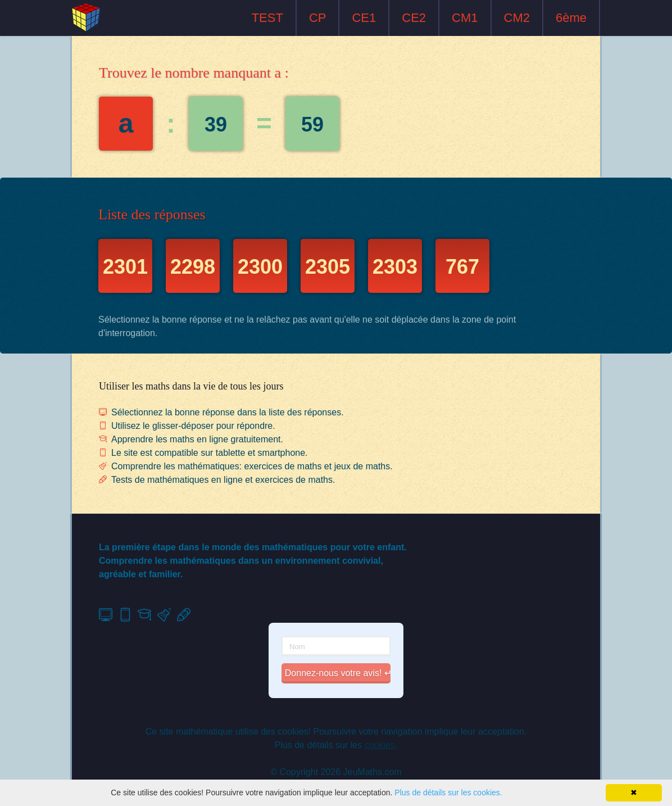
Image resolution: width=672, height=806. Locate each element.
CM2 (517, 18)
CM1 (465, 18)
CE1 (364, 18)
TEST (267, 18)
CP (318, 18)
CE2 (414, 18)
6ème (571, 18)
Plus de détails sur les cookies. (448, 793)
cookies (380, 745)
